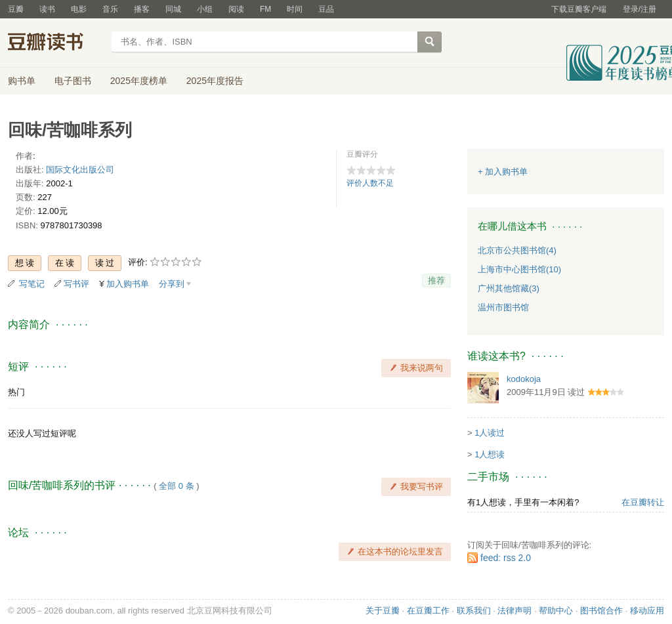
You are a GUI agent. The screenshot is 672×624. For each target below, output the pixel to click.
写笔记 (32, 284)
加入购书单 (128, 284)
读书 (47, 9)
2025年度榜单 (139, 81)
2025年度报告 (215, 81)
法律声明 (514, 611)
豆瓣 (16, 9)
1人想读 (490, 454)
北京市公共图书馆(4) (517, 250)
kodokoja (524, 379)
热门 (16, 392)
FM (265, 9)
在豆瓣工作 (428, 611)
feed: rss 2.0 (506, 558)
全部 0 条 (176, 486)
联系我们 (474, 611)
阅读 (236, 9)
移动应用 (647, 611)
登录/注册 (640, 9)
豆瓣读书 (55, 43)
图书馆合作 (601, 611)
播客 (142, 9)
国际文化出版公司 (80, 170)
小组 (205, 9)
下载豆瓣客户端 (579, 9)
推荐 (436, 281)
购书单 (22, 81)
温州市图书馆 (503, 307)
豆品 (326, 9)
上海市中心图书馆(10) (519, 269)
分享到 (172, 284)
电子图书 (73, 81)
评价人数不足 (370, 183)
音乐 (110, 9)
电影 (79, 9)
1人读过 (490, 433)
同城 (173, 9)
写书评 (76, 284)
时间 (295, 9)
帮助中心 (556, 611)
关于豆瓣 (383, 611)
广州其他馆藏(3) (509, 288)
